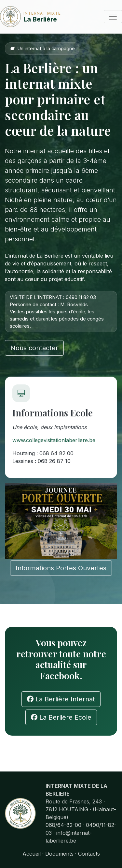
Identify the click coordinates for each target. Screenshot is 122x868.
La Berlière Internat (61, 699)
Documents (59, 854)
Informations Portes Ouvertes (61, 568)
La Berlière (20, 17)
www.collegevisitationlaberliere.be (54, 440)
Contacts (89, 854)
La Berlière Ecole (61, 717)
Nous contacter (34, 348)
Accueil (32, 854)
